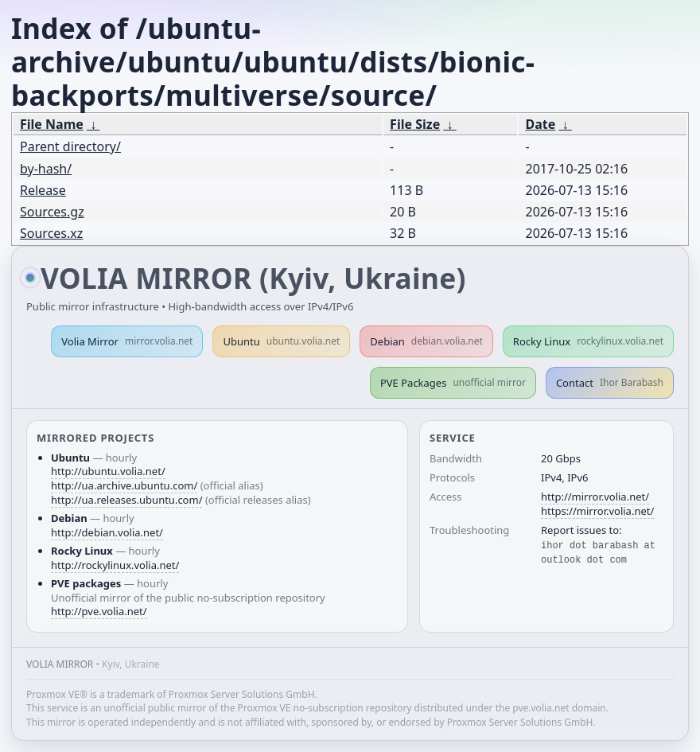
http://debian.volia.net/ (107, 532)
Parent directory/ (70, 146)
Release (43, 190)
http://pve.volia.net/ (99, 611)
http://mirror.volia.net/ (595, 497)
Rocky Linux (588, 341)
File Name (52, 124)
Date (540, 124)
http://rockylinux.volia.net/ (115, 565)
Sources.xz (51, 233)
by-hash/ (46, 169)
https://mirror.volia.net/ (597, 511)
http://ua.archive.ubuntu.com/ (124, 485)
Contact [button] (610, 383)
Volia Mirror (127, 341)
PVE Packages (453, 383)
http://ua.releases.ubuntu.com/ (126, 500)
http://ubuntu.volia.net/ (108, 471)
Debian (426, 341)
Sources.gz (52, 212)
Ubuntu (281, 341)
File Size (415, 124)
